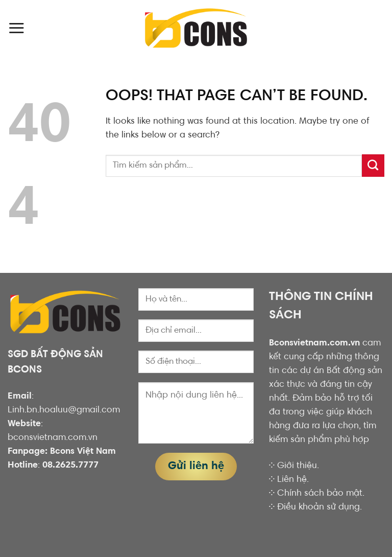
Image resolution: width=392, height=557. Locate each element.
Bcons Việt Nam (83, 452)
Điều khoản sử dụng (318, 507)
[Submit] (373, 166)
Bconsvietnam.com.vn (314, 343)
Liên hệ (292, 480)
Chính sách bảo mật (320, 494)
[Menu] (16, 28)
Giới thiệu (297, 466)
